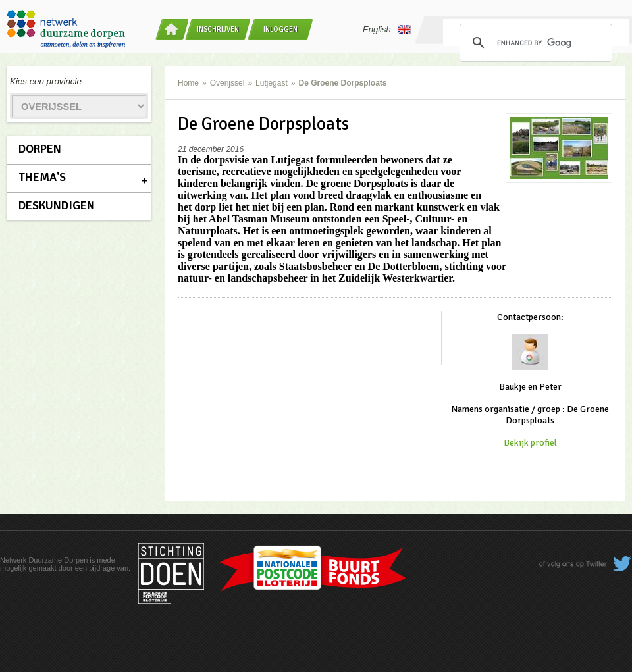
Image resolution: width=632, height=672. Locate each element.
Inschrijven (218, 29)
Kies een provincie (46, 81)
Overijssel (227, 83)
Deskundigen (57, 205)
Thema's (42, 177)
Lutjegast (272, 83)
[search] (534, 43)
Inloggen (280, 29)
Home (188, 83)
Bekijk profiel (530, 443)
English (387, 30)
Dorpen (40, 149)
